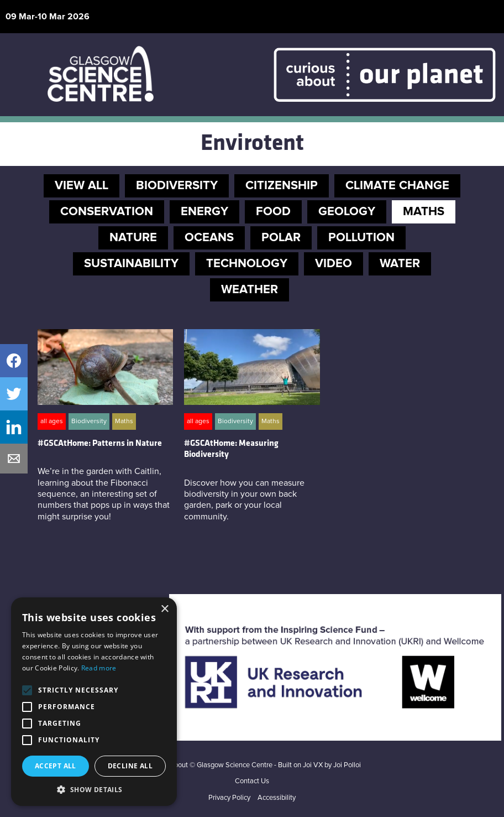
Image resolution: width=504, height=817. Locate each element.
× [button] (164, 609)
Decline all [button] (130, 766)
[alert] (94, 702)
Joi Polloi (347, 765)
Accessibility (277, 798)
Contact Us (252, 781)
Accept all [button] (56, 766)
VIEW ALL (82, 186)
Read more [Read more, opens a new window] (99, 668)
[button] (94, 789)
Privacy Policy (229, 798)
